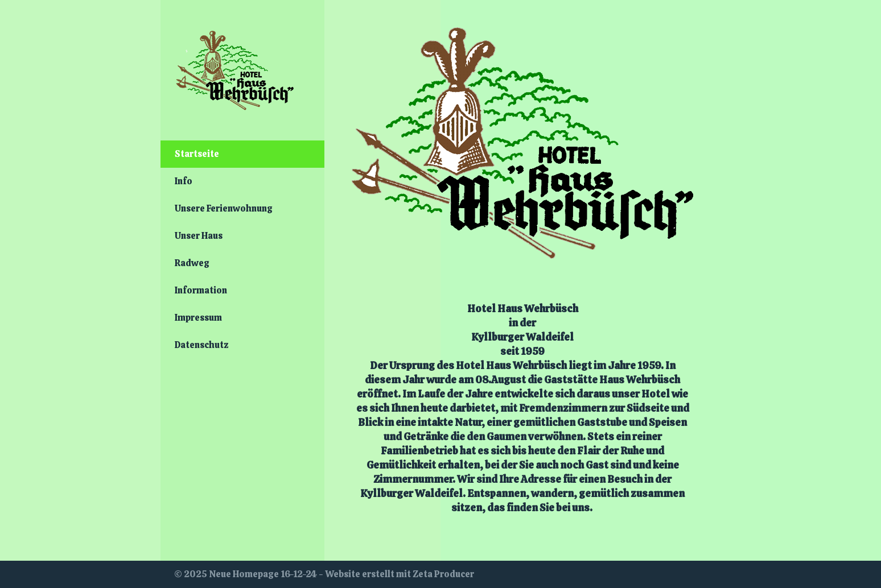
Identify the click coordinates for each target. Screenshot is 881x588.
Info (184, 181)
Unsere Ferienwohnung (224, 208)
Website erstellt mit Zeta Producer (400, 574)
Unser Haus (199, 236)
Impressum (198, 318)
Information (201, 290)
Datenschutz (202, 345)
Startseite (197, 154)
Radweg (192, 263)
